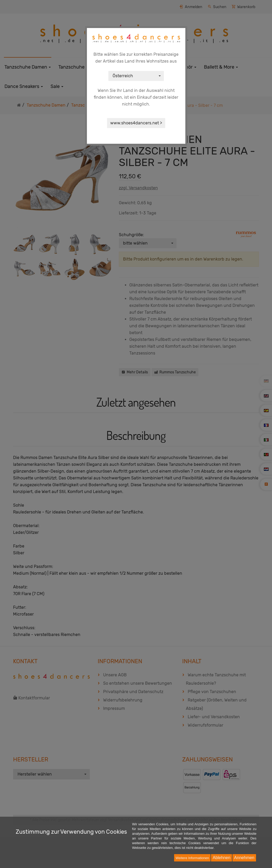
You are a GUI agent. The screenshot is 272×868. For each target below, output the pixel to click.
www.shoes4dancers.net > (136, 123)
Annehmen (244, 858)
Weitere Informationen (192, 858)
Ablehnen (221, 858)
